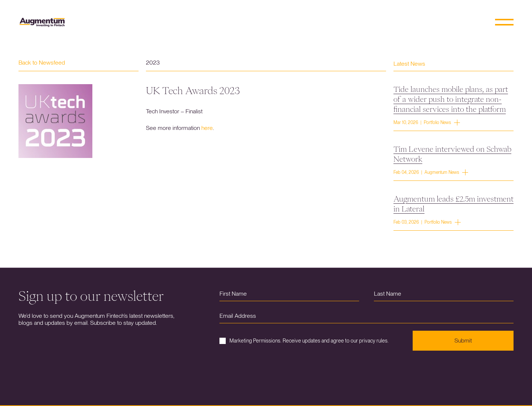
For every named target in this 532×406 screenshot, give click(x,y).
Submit (463, 340)
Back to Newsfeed (42, 63)
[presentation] (276, 372)
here (207, 128)
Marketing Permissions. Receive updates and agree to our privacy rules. (304, 341)
